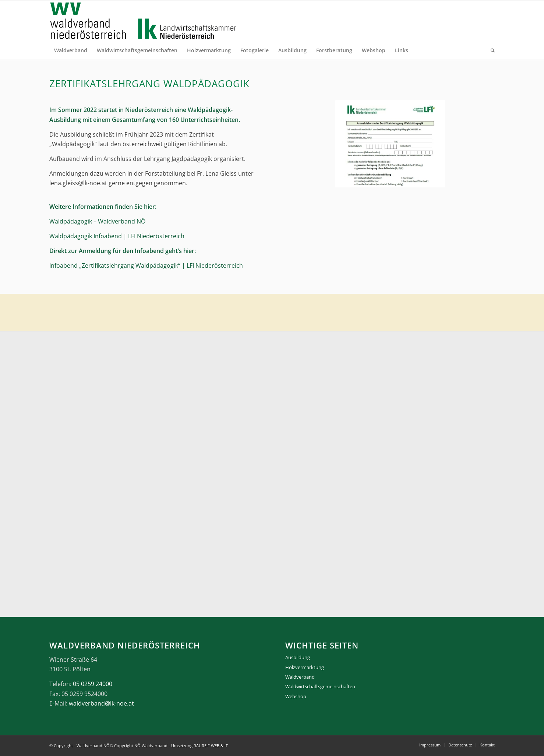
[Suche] (490, 50)
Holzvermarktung (305, 667)
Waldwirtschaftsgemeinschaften (320, 686)
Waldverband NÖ (93, 746)
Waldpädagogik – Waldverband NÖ (97, 221)
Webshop (296, 696)
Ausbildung (298, 657)
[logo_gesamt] (145, 21)
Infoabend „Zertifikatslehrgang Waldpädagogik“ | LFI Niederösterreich (146, 266)
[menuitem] (71, 50)
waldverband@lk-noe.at (101, 703)
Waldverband (300, 677)
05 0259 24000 (93, 684)
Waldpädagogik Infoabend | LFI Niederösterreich (117, 236)
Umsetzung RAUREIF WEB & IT (199, 746)
